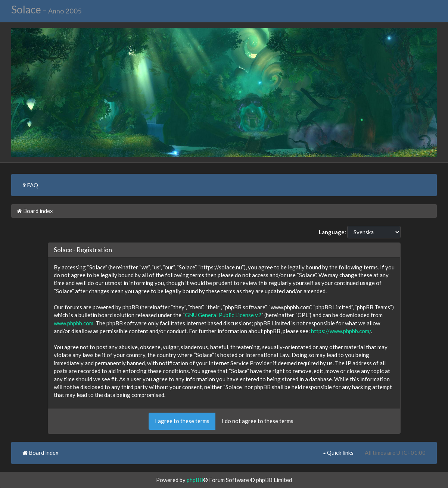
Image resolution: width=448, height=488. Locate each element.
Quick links (338, 453)
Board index (35, 211)
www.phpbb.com (74, 323)
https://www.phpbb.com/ (341, 331)
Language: (332, 232)
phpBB (195, 480)
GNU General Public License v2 (223, 315)
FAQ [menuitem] (30, 185)
